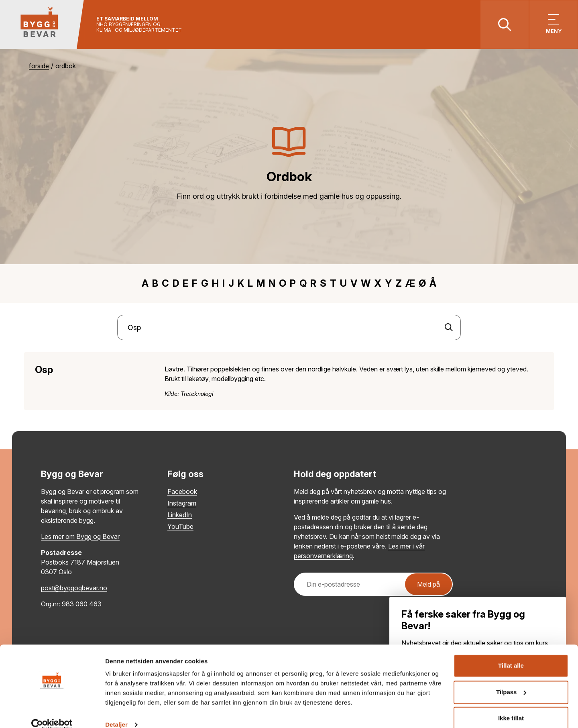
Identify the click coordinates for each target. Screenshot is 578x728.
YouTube (180, 527)
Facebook (182, 492)
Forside (39, 67)
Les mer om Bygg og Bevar (80, 537)
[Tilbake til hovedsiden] (43, 25)
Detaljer (116, 712)
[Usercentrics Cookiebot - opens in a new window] (52, 712)
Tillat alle (511, 653)
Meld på (428, 585)
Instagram (182, 504)
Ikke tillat (511, 706)
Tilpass (511, 679)
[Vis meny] (553, 25)
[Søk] (449, 328)
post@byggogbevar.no (74, 589)
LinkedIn (180, 516)
